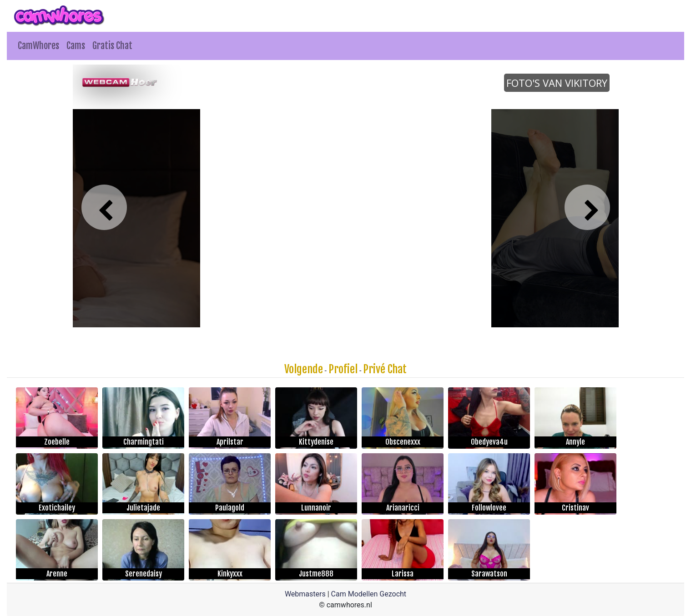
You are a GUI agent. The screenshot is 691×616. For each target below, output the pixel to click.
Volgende (304, 369)
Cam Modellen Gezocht (369, 594)
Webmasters (305, 594)
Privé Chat (385, 369)
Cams (76, 46)
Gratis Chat (112, 46)
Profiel (343, 369)
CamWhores (38, 46)
